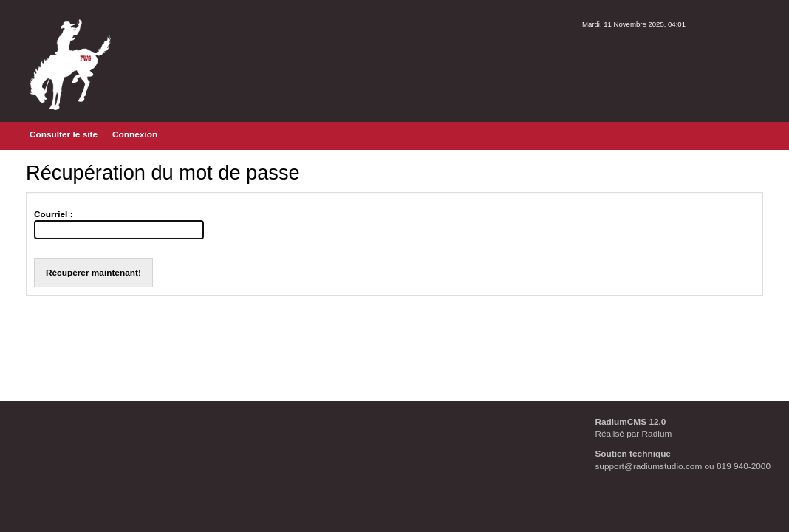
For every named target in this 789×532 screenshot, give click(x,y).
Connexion (135, 134)
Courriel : (54, 214)
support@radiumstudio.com (648, 466)
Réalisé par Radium (633, 434)
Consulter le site (64, 134)
